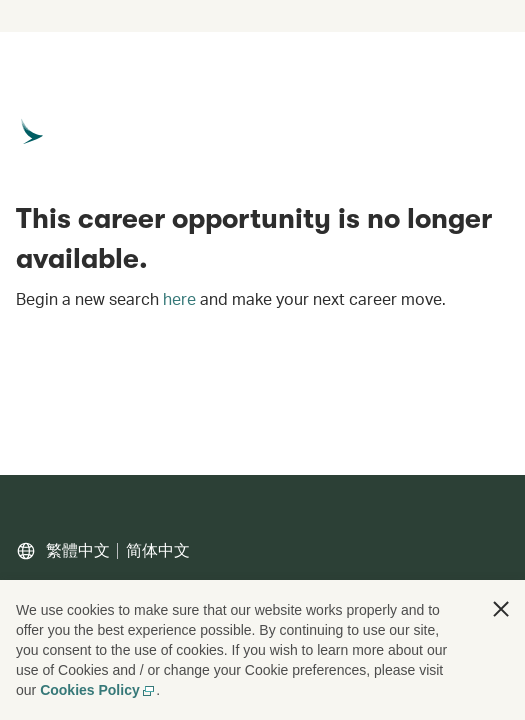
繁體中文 (78, 551)
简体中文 (158, 551)
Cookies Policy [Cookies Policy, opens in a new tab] (98, 690)
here (179, 299)
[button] (501, 609)
